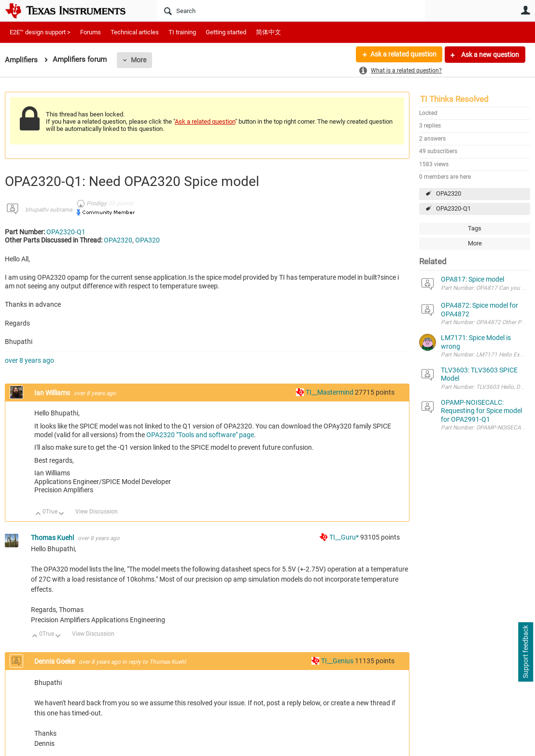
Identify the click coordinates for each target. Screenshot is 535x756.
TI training (182, 32)
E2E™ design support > (40, 32)
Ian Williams (53, 393)
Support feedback (525, 652)
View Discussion (97, 512)
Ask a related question (403, 55)
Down (62, 514)
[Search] (291, 11)
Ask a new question (489, 55)
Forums (91, 32)
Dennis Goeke (55, 661)
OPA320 (148, 240)
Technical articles (135, 32)
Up (38, 514)
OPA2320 (449, 193)
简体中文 (268, 32)
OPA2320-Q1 (453, 208)
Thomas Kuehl (53, 538)
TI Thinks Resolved (454, 99)
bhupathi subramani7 (53, 210)
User (525, 10)
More (139, 60)
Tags (475, 228)
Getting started (226, 32)
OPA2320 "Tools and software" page (200, 435)
